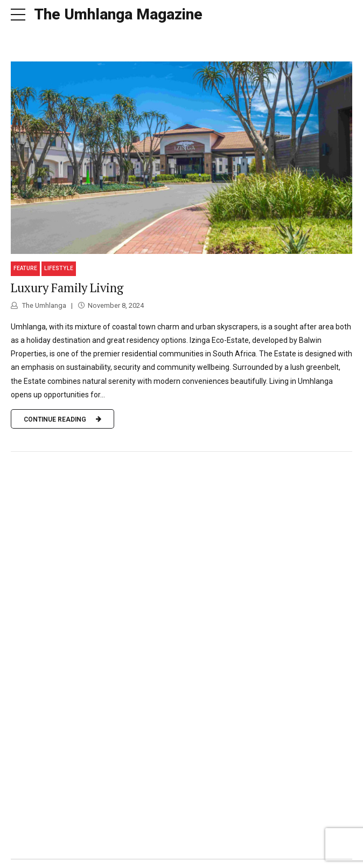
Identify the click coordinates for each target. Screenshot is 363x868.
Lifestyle (59, 251)
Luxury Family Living (67, 270)
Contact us (225, 854)
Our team (179, 854)
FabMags (136, 854)
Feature (25, 251)
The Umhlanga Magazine (118, 14)
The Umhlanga (43, 288)
